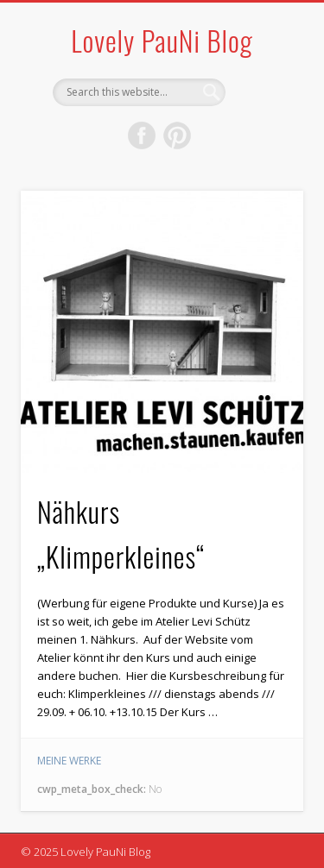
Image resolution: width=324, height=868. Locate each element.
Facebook (142, 135)
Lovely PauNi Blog (162, 40)
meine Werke (69, 761)
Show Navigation (262, 154)
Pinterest (177, 135)
